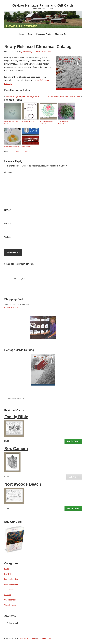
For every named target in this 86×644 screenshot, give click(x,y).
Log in (50, 639)
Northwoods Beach (23, 484)
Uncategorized (10, 600)
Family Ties (9, 574)
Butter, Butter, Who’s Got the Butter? (64, 96)
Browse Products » (12, 307)
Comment (9, 172)
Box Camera (16, 449)
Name (8, 210)
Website (8, 237)
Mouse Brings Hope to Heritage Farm (23, 96)
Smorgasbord (26, 152)
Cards (17, 152)
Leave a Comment (44, 52)
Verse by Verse (10, 605)
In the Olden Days (28, 121)
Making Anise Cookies (11, 146)
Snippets (8, 595)
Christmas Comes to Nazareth (47, 122)
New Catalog (26, 146)
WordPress (42, 639)
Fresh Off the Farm (12, 584)
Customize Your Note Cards (11, 122)
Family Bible (16, 417)
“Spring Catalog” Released (63, 122)
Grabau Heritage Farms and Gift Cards (43, 5)
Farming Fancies (11, 579)
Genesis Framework (28, 639)
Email (7, 224)
